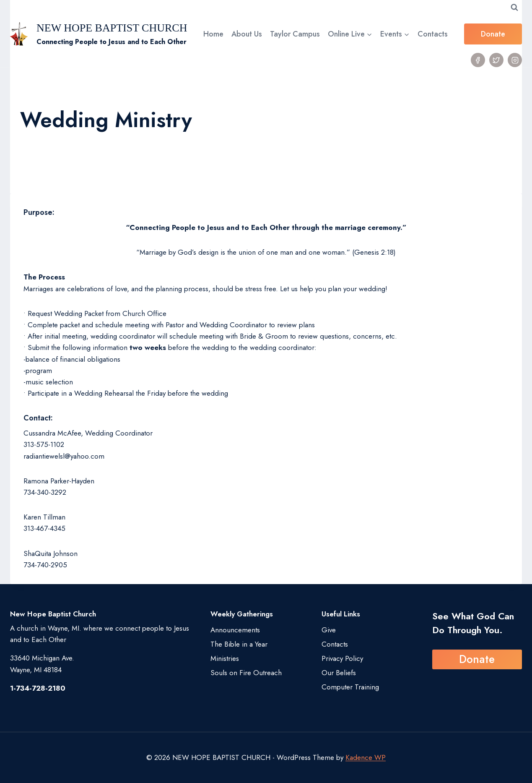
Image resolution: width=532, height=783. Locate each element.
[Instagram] (515, 60)
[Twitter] (496, 60)
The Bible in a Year (239, 644)
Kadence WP (366, 757)
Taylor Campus (295, 34)
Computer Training (350, 687)
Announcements (235, 630)
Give (329, 630)
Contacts (433, 34)
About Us (247, 34)
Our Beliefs (339, 673)
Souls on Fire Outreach (246, 673)
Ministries (225, 658)
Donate (493, 34)
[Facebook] (478, 60)
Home (213, 34)
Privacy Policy (342, 658)
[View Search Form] (514, 8)
